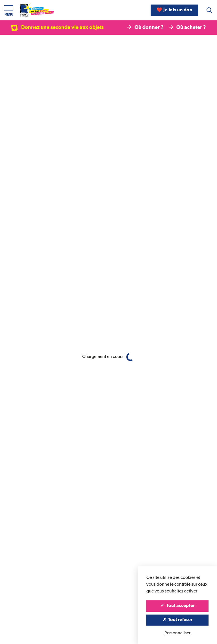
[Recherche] (209, 10)
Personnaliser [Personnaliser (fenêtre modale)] (177, 633)
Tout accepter (178, 606)
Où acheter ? (187, 27)
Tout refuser (178, 620)
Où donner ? (145, 27)
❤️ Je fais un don (174, 10)
